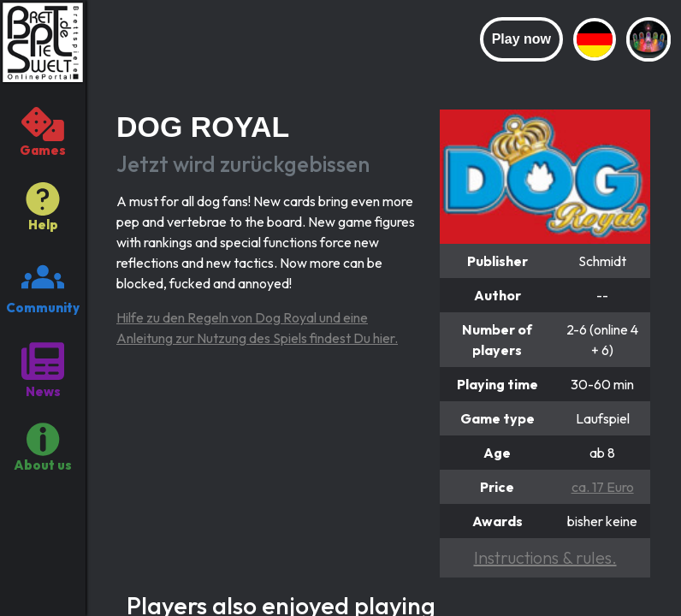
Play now (521, 39)
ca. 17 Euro (603, 487)
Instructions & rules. (545, 557)
